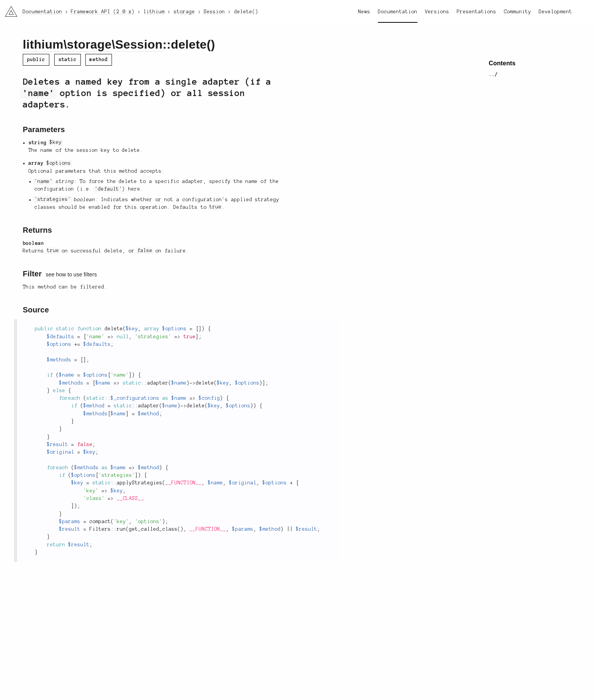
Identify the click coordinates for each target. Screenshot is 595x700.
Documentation (398, 12)
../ (493, 74)
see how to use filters (72, 274)
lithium (43, 44)
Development (556, 12)
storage (89, 44)
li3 (8, 9)
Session (139, 44)
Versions (437, 12)
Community (518, 12)
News (364, 12)
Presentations (477, 12)
